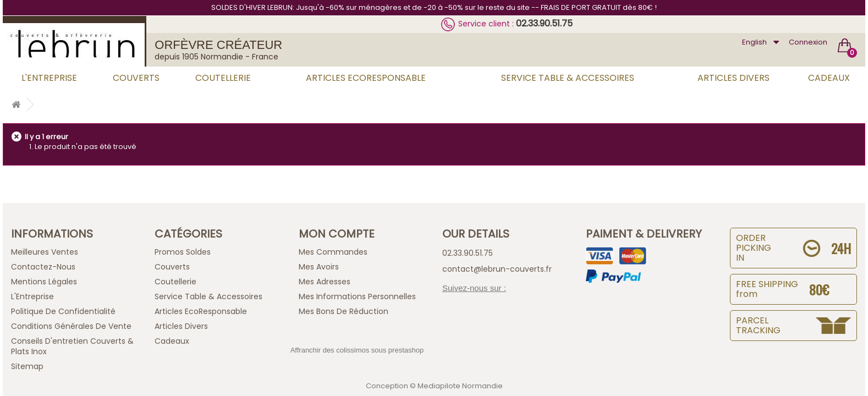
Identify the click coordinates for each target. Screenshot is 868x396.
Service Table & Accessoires (568, 78)
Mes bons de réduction (344, 311)
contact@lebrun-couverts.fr (497, 269)
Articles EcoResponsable (366, 78)
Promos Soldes (183, 252)
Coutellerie (223, 78)
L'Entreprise (49, 78)
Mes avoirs (319, 267)
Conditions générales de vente (71, 326)
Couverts (136, 78)
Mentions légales (44, 282)
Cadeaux (829, 78)
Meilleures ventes (45, 252)
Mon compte (337, 234)
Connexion (808, 42)
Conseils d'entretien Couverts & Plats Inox (72, 346)
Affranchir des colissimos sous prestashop (357, 350)
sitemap (27, 366)
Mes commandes (333, 252)
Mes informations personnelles (357, 296)
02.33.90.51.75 (544, 23)
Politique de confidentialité (63, 311)
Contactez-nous (43, 267)
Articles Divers (734, 78)
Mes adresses (325, 282)
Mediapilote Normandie (460, 386)
